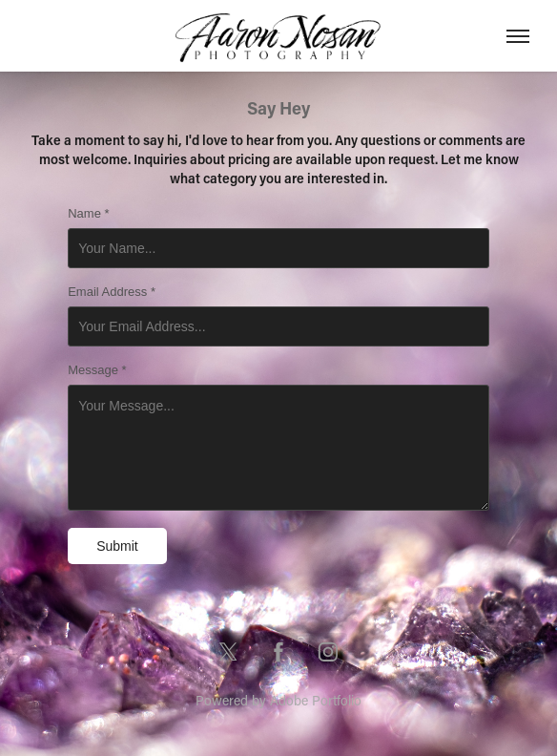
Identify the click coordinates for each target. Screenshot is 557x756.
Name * (88, 214)
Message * (97, 370)
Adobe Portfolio (316, 700)
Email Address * (112, 292)
